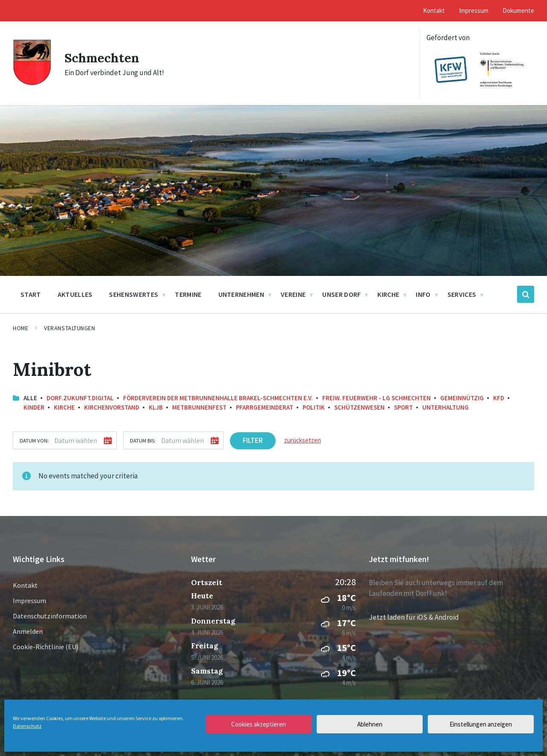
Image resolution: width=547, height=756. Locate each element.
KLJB (156, 407)
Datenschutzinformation (50, 616)
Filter (253, 440)
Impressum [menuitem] (474, 10)
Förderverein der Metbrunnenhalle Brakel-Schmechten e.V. (218, 398)
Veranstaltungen (69, 328)
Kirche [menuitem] (388, 294)
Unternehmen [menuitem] (241, 294)
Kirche (64, 407)
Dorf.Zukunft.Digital (80, 398)
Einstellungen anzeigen (481, 724)
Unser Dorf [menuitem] (341, 294)
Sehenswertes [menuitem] (134, 294)
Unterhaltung (446, 407)
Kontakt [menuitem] (434, 10)
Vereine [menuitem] (293, 294)
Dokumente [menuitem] (518, 10)
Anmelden (28, 631)
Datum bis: (143, 440)
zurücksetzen (303, 440)
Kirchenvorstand (112, 407)
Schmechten (102, 58)
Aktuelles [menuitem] (75, 294)
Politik (314, 407)
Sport (403, 407)
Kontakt (25, 585)
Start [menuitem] (31, 294)
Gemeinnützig (462, 398)
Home (21, 328)
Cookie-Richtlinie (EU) (46, 647)
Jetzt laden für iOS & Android (414, 617)
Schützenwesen (359, 407)
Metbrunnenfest (199, 407)
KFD (499, 398)
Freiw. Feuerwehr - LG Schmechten (376, 398)
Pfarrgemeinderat (265, 407)
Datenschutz (27, 726)
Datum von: (34, 440)
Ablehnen (370, 724)
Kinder (34, 407)
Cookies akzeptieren (259, 724)
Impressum (29, 601)
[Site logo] (32, 83)
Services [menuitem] (462, 294)
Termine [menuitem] (188, 294)
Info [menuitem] (423, 294)
